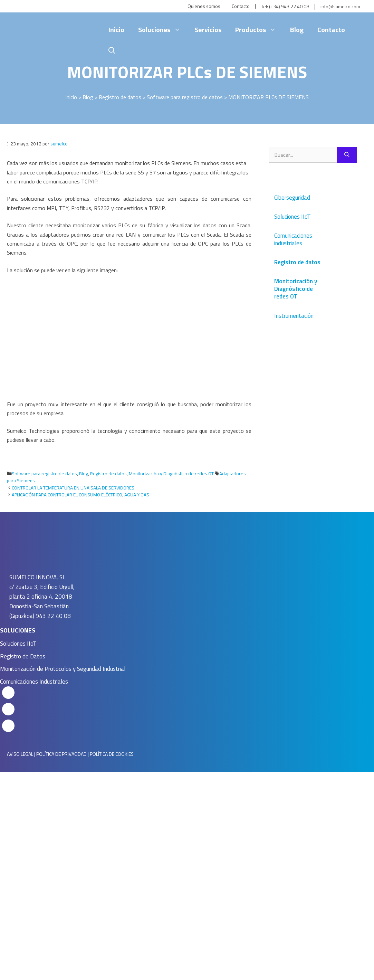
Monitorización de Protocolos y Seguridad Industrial (63, 669)
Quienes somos (204, 6)
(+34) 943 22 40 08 (289, 7)
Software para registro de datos (185, 97)
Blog (297, 30)
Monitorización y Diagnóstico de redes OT (171, 474)
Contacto (241, 6)
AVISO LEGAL (20, 754)
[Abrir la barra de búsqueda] (112, 50)
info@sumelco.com (340, 7)
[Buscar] (347, 155)
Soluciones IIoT (18, 644)
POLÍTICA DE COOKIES (112, 754)
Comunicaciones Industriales (34, 682)
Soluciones (163, 30)
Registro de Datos (23, 656)
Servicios (208, 30)
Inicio (116, 30)
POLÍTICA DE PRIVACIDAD (61, 754)
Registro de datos (120, 97)
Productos (259, 30)
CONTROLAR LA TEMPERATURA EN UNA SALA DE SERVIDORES (73, 488)
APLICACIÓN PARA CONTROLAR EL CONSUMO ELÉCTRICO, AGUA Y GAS (80, 495)
